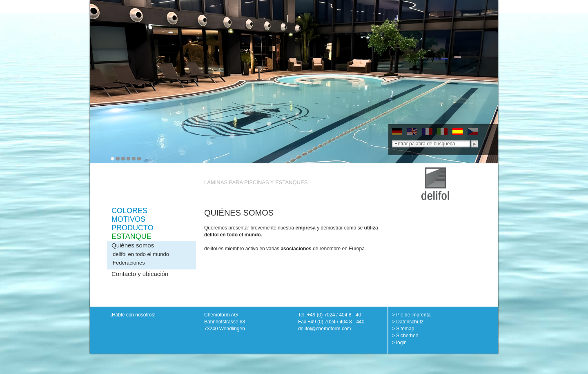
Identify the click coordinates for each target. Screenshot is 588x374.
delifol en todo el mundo (141, 254)
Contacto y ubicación (140, 274)
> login (399, 343)
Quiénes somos (133, 245)
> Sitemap (403, 329)
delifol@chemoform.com (325, 329)
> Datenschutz (408, 322)
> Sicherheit (405, 336)
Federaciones (129, 263)
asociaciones (296, 249)
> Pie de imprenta (411, 315)
